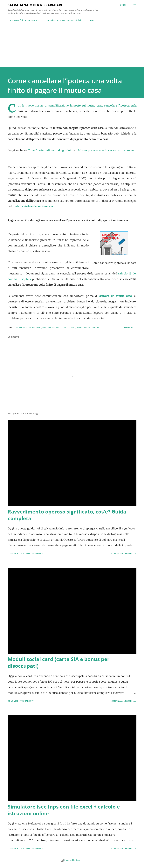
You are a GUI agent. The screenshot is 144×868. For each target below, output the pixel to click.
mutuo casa (49, 328)
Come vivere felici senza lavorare (23, 20)
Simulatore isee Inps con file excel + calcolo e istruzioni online (64, 810)
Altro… (93, 20)
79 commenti (27, 701)
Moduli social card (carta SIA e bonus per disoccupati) (59, 662)
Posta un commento (31, 553)
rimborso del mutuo (88, 328)
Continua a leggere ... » (124, 553)
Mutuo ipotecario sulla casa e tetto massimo (107, 150)
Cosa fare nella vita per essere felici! (64, 20)
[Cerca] (123, 5)
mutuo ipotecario (66, 328)
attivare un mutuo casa (116, 296)
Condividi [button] (128, 328)
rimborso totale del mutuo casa (33, 206)
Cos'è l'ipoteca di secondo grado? (49, 150)
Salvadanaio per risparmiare (35, 5)
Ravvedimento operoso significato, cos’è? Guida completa (67, 515)
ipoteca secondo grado (29, 328)
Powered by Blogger (72, 860)
